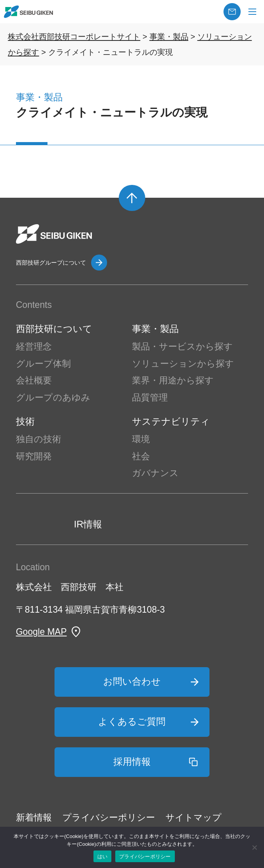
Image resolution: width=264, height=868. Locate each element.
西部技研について (54, 329)
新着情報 (34, 817)
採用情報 (132, 762)
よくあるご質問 (132, 721)
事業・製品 (155, 329)
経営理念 (34, 346)
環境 (141, 439)
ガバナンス (155, 473)
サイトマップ (194, 817)
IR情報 (88, 524)
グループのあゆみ (53, 397)
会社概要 (34, 380)
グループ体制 (43, 364)
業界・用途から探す (173, 380)
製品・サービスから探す (182, 346)
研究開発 (34, 456)
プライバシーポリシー (109, 817)
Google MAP (41, 632)
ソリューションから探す (183, 364)
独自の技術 (39, 439)
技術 (25, 421)
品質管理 (150, 397)
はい (103, 857)
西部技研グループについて (51, 263)
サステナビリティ (171, 421)
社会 (141, 456)
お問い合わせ (132, 681)
